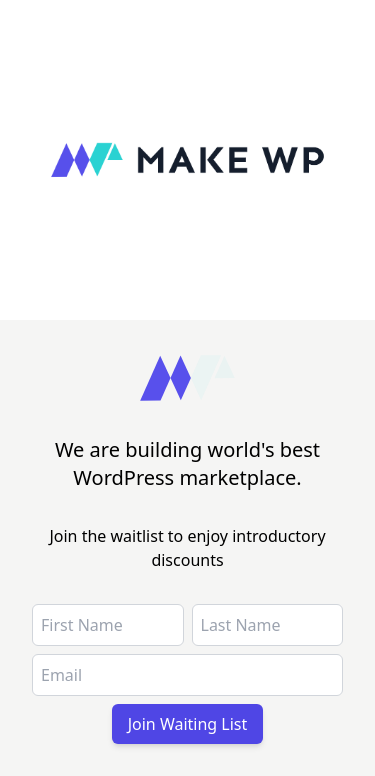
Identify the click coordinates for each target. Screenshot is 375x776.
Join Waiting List (188, 724)
